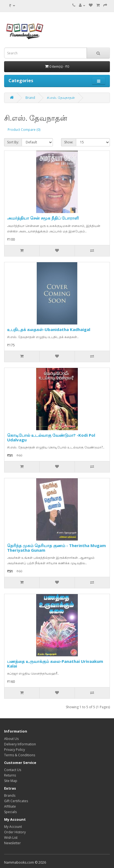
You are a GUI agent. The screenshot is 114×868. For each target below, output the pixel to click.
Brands (10, 795)
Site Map (11, 781)
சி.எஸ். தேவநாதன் (61, 98)
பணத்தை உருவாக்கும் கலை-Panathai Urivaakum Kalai (55, 664)
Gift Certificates (16, 801)
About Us (11, 739)
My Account (13, 827)
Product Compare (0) (24, 130)
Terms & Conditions (20, 755)
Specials (10, 812)
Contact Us (13, 770)
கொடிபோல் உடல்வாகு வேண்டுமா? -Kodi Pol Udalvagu (51, 437)
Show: (69, 142)
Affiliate (10, 806)
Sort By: (13, 142)
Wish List (11, 838)
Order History (15, 832)
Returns (10, 775)
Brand (30, 98)
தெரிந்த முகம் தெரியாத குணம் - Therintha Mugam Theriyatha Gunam (56, 548)
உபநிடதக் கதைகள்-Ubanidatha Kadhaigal (49, 329)
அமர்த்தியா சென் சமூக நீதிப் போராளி (43, 218)
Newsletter (12, 843)
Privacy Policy (15, 750)
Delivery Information (20, 744)
